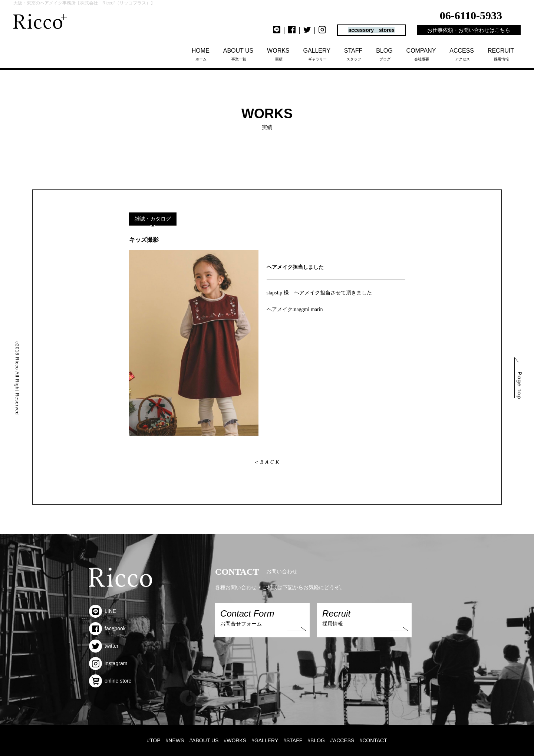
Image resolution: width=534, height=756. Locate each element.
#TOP (154, 740)
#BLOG (316, 740)
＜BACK (267, 462)
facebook (107, 628)
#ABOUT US (204, 740)
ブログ (385, 54)
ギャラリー (317, 54)
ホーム (201, 54)
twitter (104, 646)
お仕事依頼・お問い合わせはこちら (469, 30)
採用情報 (501, 54)
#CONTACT (373, 740)
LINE (103, 611)
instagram (108, 663)
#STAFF (293, 740)
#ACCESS (342, 740)
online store (110, 681)
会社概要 (422, 54)
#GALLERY (265, 740)
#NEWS (175, 740)
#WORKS (235, 740)
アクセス (462, 54)
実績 (279, 54)
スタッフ (354, 54)
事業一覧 (239, 54)
